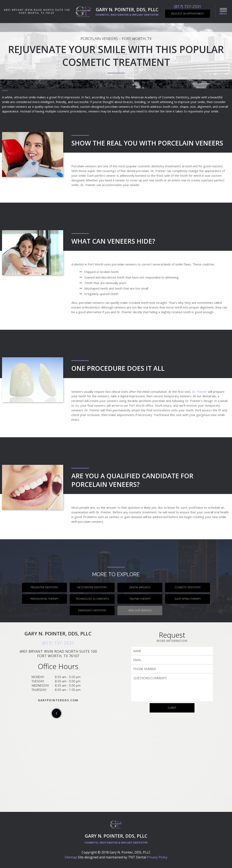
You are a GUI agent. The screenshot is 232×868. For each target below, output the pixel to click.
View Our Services (140, 610)
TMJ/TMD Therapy (140, 599)
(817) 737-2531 (188, 6)
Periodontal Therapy (44, 599)
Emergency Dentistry (92, 610)
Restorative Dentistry (92, 587)
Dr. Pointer (199, 392)
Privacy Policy (157, 857)
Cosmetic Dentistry (188, 587)
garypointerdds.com (58, 700)
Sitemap (71, 857)
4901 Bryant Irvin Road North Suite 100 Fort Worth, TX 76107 (37, 12)
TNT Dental (137, 857)
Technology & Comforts (92, 599)
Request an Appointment (188, 14)
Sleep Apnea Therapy (188, 599)
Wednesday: (41, 685)
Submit (172, 708)
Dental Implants (140, 587)
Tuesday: (38, 681)
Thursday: (39, 690)
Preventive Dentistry (44, 587)
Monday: (38, 677)
